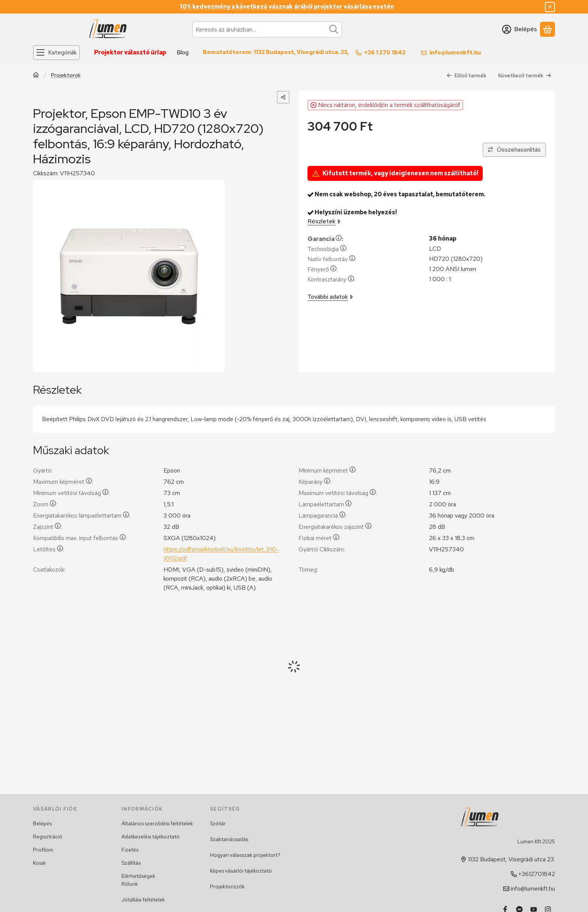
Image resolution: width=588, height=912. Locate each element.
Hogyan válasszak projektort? (245, 855)
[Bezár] (550, 7)
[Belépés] (520, 29)
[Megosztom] (283, 97)
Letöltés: (49, 549)
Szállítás (131, 863)
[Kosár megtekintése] (547, 29)
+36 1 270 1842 (385, 53)
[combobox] (267, 29)
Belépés (42, 823)
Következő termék (525, 75)
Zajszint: (47, 527)
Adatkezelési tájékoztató (151, 837)
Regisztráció (48, 837)
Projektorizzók (227, 886)
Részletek (324, 221)
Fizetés (130, 850)
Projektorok (66, 75)
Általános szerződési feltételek (157, 823)
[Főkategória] (36, 76)
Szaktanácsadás (229, 839)
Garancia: (325, 239)
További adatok (330, 297)
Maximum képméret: (63, 482)
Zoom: (45, 504)
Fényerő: (322, 269)
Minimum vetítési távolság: (71, 493)
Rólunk (130, 884)
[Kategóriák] (56, 53)
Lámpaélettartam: (325, 504)
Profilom (43, 850)
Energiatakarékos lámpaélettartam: (82, 515)
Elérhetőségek (138, 876)
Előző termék (466, 75)
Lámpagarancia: (322, 515)
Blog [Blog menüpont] (183, 52)
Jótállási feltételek (143, 900)
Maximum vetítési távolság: (338, 493)
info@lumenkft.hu (455, 53)
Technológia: (327, 249)
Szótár (218, 823)
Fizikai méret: (319, 538)
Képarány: (315, 482)
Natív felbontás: (332, 259)
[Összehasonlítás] (514, 150)
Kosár (40, 863)
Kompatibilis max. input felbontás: (80, 538)
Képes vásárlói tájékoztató (241, 871)
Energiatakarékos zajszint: (335, 527)
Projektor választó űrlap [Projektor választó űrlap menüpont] (130, 52)
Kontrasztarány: (331, 279)
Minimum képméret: (328, 470)
